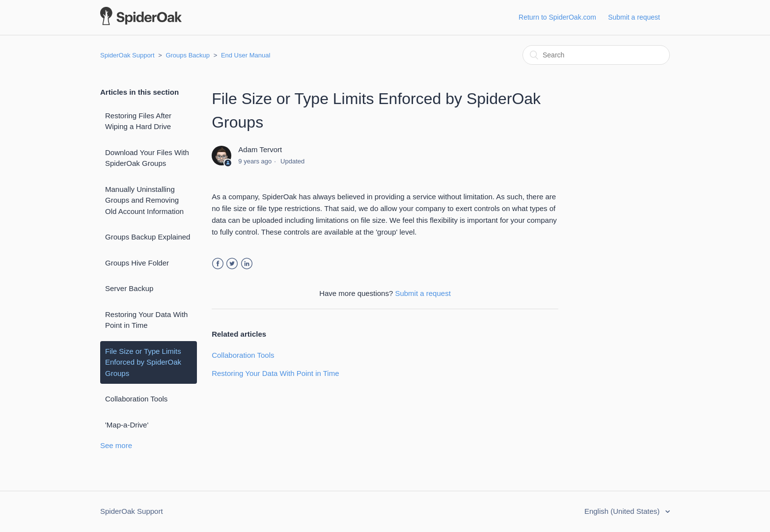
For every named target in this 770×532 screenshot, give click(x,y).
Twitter (232, 264)
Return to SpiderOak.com (557, 17)
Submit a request (634, 17)
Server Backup (129, 288)
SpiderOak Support (127, 55)
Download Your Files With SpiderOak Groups (147, 158)
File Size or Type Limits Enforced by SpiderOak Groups (143, 362)
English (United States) (623, 511)
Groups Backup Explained (148, 237)
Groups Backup (188, 55)
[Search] (596, 55)
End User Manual (246, 55)
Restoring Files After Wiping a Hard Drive (138, 121)
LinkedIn (247, 264)
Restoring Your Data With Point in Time (146, 320)
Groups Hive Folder (137, 263)
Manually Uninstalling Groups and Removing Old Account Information (144, 200)
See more (116, 445)
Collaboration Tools (136, 399)
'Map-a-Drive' (127, 425)
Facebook (218, 264)
